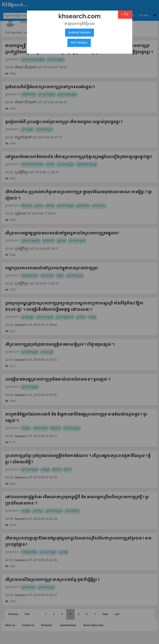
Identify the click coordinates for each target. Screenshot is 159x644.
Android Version (80, 33)
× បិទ (125, 15)
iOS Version (79, 43)
